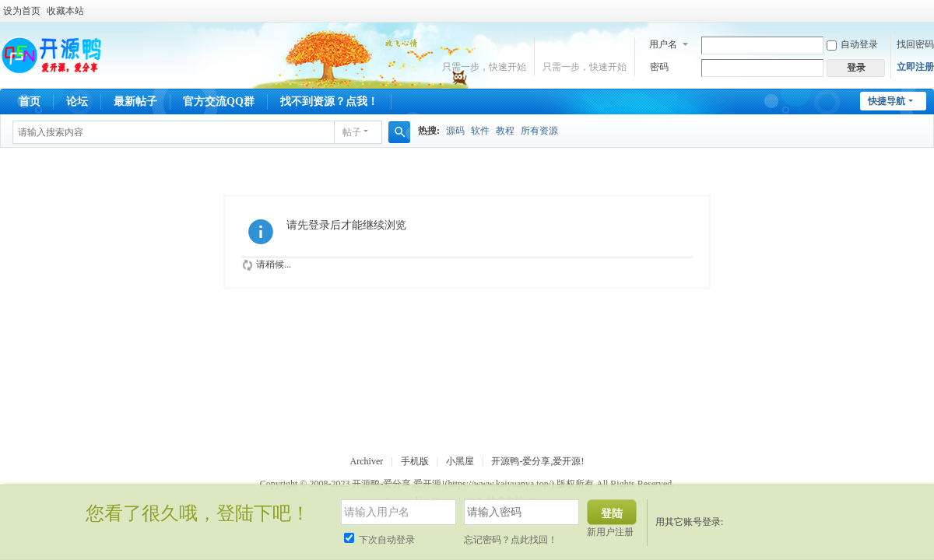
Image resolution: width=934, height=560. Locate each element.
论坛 (77, 101)
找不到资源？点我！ (329, 101)
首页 (30, 101)
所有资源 (539, 131)
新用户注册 (610, 532)
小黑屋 (460, 461)
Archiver (367, 461)
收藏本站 (65, 11)
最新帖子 (135, 101)
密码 (659, 67)
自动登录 (852, 44)
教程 (505, 131)
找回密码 (915, 44)
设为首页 (22, 11)
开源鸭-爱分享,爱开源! (537, 461)
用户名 (663, 44)
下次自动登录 (379, 540)
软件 (480, 131)
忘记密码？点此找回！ (511, 540)
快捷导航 (887, 101)
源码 (455, 131)
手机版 (415, 461)
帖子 (352, 132)
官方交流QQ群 (219, 101)
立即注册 (915, 67)
